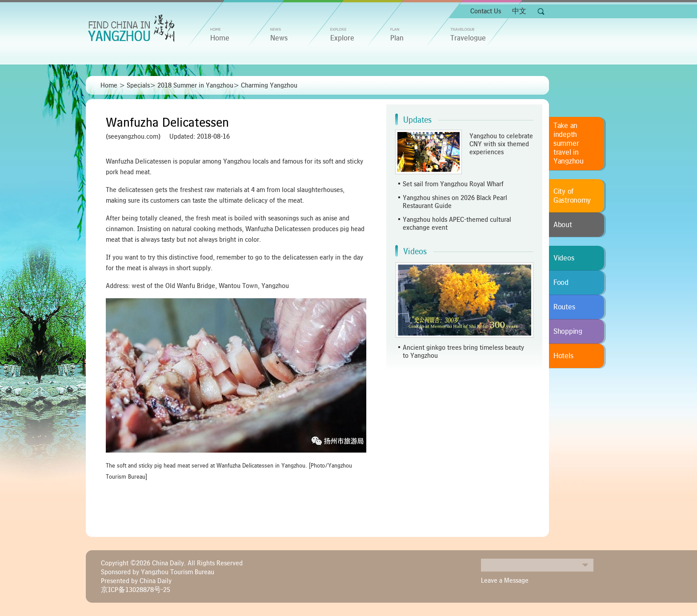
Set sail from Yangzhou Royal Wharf (453, 184)
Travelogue (468, 38)
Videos (415, 252)
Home (109, 85)
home (220, 38)
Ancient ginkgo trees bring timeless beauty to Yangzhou (463, 352)
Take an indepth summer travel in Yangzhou (569, 144)
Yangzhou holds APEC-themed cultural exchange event (457, 224)
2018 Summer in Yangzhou (195, 85)
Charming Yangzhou (269, 85)
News (279, 38)
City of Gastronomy (572, 196)
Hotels (563, 356)
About (563, 225)
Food (561, 283)
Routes (564, 307)
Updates (417, 120)
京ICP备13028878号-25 (136, 590)
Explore (342, 38)
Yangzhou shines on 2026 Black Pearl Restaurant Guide (455, 202)
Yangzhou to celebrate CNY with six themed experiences (501, 144)
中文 (519, 11)
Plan (397, 38)
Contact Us (486, 11)
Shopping (568, 332)
